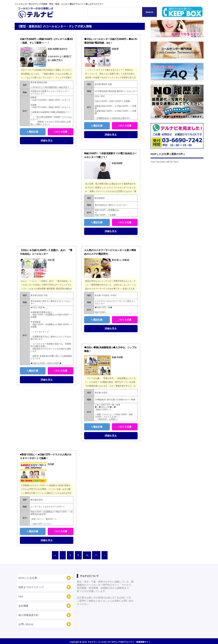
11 (96, 555)
